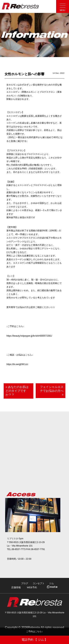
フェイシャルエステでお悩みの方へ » (52, 391)
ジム (52, 583)
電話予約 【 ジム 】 (34, 640)
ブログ (25, 583)
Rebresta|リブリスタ (20, 6)
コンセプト (39, 583)
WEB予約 (32, 587)
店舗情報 (16, 587)
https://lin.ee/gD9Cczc (17, 364)
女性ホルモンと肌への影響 (24, 74)
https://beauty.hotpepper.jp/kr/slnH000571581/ (29, 336)
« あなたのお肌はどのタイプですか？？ (17, 391)
